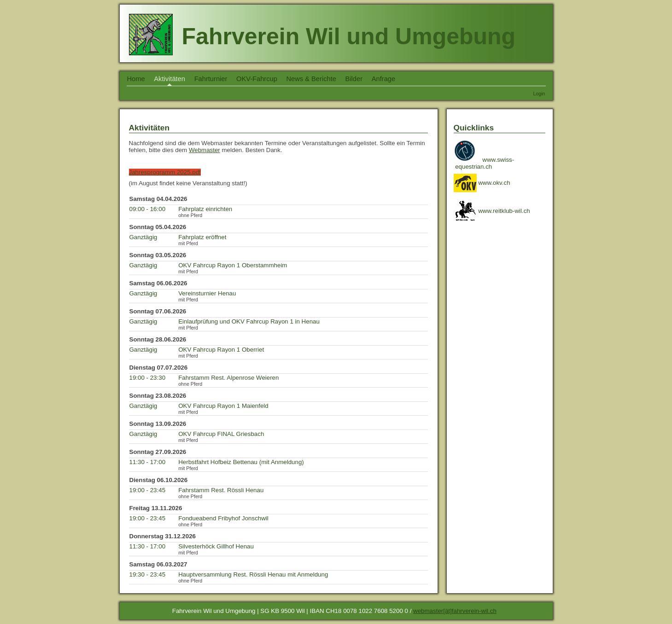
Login (539, 94)
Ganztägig (143, 237)
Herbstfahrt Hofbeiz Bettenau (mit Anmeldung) (241, 462)
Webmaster (205, 150)
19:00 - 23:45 (148, 490)
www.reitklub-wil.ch (492, 211)
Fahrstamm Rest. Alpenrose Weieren (228, 378)
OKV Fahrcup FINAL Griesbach (221, 434)
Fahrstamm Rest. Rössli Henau (221, 490)
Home (136, 79)
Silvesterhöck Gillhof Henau (216, 546)
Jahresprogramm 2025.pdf (165, 172)
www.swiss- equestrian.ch (485, 163)
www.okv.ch (482, 183)
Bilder (354, 79)
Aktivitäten (169, 79)
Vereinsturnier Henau (207, 293)
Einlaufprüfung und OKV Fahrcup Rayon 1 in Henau (249, 321)
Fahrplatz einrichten (205, 209)
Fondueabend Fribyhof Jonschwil (223, 518)
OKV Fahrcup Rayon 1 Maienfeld (223, 406)
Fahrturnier (211, 79)
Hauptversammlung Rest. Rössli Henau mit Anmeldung (253, 574)
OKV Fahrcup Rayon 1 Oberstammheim (233, 265)
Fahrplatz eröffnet (202, 237)
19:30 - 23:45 (148, 574)
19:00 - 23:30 (148, 378)
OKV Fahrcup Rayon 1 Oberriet (221, 350)
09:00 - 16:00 (148, 209)
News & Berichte (311, 79)
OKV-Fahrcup (257, 79)
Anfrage (383, 79)
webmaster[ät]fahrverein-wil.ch (455, 611)
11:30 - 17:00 (148, 462)
